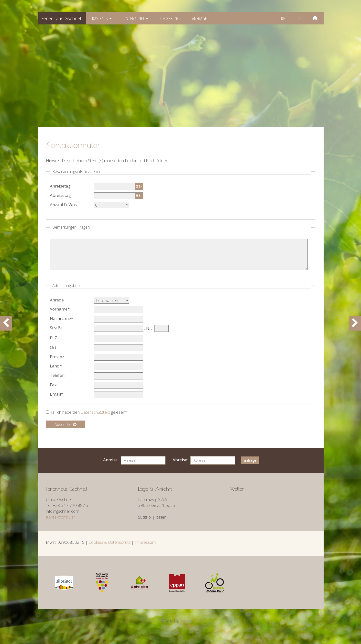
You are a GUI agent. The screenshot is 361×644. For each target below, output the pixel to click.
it (299, 18)
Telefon (57, 375)
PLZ (53, 338)
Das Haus (102, 18)
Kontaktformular (60, 517)
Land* (56, 366)
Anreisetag (60, 186)
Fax (53, 385)
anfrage (250, 460)
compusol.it (190, 620)
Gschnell (62, 18)
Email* (57, 394)
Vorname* (60, 309)
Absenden (66, 424)
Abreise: (180, 460)
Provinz (57, 357)
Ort (53, 347)
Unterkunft (136, 18)
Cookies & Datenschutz (109, 542)
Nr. (149, 328)
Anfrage (200, 18)
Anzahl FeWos (63, 205)
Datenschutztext (95, 412)
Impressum (145, 542)
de (283, 18)
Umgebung (170, 18)
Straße (56, 328)
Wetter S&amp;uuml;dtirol (267, 500)
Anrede (57, 300)
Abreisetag (60, 195)
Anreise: (111, 460)
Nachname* (61, 318)
